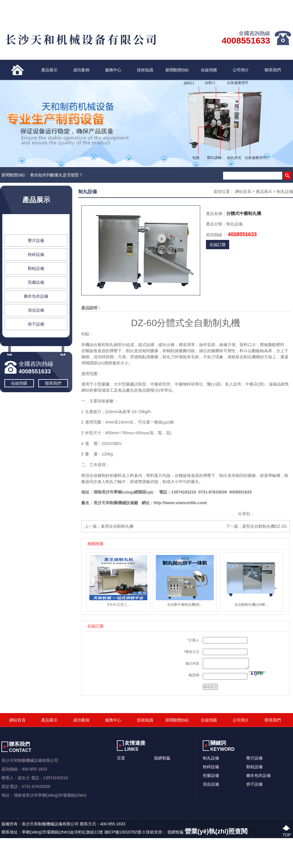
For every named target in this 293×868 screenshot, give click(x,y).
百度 (121, 758)
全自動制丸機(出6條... (251, 605)
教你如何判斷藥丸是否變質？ (57, 175)
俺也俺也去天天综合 (64, 857)
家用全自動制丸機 (117, 526)
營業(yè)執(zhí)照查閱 (216, 831)
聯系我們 (273, 70)
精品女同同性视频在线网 (135, 857)
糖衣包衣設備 (36, 296)
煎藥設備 (36, 282)
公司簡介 (241, 70)
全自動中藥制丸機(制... (185, 605)
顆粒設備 (36, 268)
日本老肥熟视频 (98, 857)
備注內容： (194, 663)
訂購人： (196, 640)
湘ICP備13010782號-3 (124, 832)
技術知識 (145, 70)
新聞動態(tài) (177, 70)
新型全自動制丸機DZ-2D (264, 526)
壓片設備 (36, 240)
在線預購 (209, 70)
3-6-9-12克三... (118, 605)
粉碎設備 (36, 254)
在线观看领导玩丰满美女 (181, 857)
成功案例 (81, 70)
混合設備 (36, 310)
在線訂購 (218, 245)
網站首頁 (243, 191)
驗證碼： (196, 675)
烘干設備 (36, 324)
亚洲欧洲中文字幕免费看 (22, 857)
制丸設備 (36, 226)
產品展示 (49, 70)
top (287, 834)
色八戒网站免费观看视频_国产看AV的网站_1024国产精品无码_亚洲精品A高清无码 (75, 849)
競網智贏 (162, 758)
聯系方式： (194, 652)
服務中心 (113, 70)
